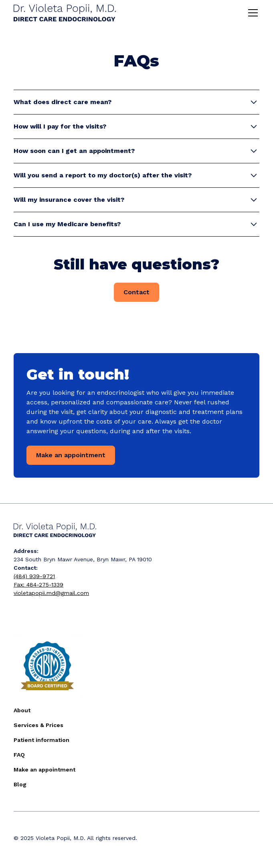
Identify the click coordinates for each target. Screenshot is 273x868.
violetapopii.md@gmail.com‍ (51, 593)
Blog (20, 784)
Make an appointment (71, 455)
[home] (65, 13)
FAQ (19, 755)
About (22, 710)
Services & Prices (38, 725)
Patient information (41, 740)
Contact (136, 292)
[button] (251, 13)
